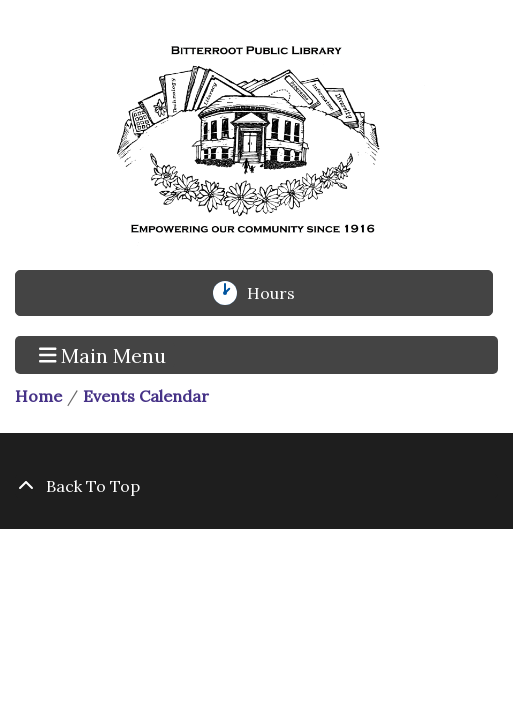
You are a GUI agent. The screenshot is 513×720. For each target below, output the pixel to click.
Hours (281, 293)
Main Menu (103, 354)
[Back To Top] (256, 486)
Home (38, 396)
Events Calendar (146, 396)
